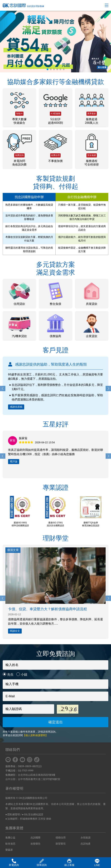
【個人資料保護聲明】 (35, 735)
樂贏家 (9, 850)
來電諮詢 (14, 863)
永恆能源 (86, 838)
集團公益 (10, 838)
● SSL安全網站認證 (33, 814)
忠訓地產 (86, 844)
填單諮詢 (42, 863)
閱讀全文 (15, 631)
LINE (97, 863)
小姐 (24, 675)
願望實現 (61, 844)
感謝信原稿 (16, 407)
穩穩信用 (61, 838)
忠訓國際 (36, 838)
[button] (48, 69)
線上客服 (69, 863)
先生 (10, 675)
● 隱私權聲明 (13, 814)
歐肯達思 (10, 844)
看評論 (14, 461)
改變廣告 (36, 844)
